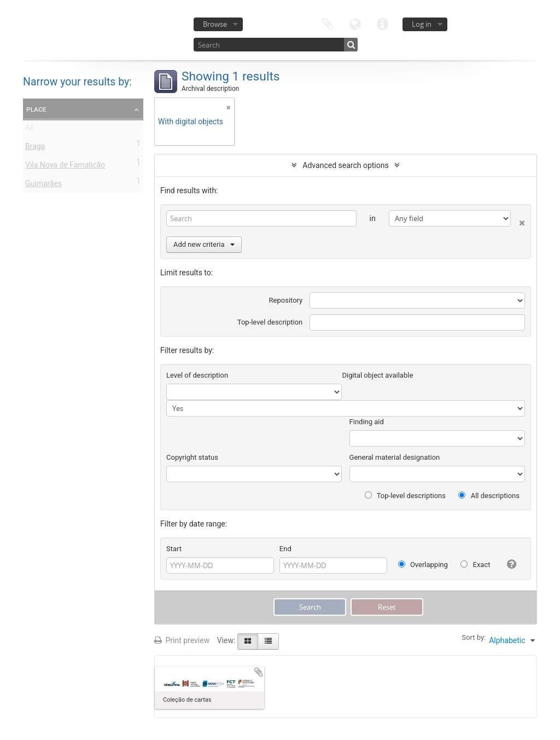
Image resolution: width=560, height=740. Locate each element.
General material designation (395, 457)
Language (355, 23)
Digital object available (377, 375)
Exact (475, 565)
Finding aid (367, 422)
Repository (286, 300)
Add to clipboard (259, 672)
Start (174, 549)
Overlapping (423, 565)
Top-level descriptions (405, 496)
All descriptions (489, 496)
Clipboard (328, 23)
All (30, 130)
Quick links (382, 23)
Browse (215, 24)
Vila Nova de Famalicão (65, 167)
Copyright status (192, 457)
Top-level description (270, 322)
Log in (422, 24)
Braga (35, 148)
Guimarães (43, 186)
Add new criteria (204, 244)
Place (36, 109)
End (285, 549)
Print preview (182, 640)
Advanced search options (345, 165)
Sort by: (474, 637)
